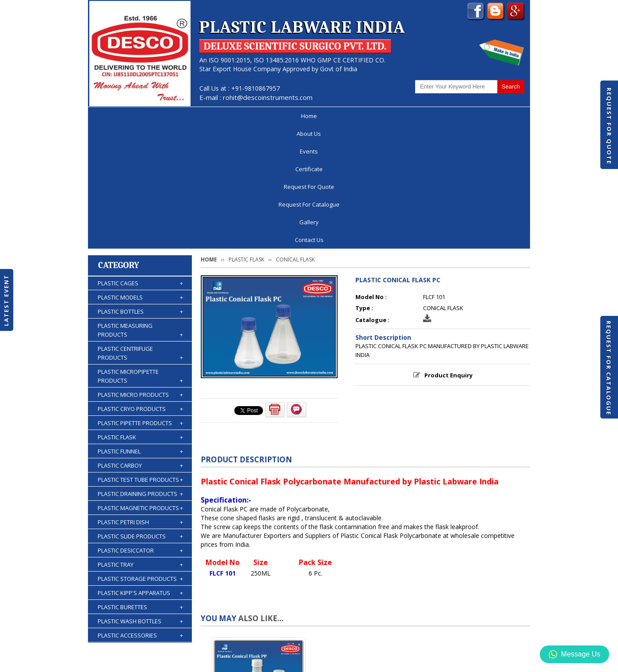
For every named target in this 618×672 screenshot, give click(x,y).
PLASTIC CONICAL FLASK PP (259, 596)
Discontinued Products (410, 638)
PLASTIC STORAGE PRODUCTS (140, 455)
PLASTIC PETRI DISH (140, 399)
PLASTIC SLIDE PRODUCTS (140, 413)
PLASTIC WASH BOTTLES (140, 498)
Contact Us (498, 116)
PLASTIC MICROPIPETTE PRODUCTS (140, 253)
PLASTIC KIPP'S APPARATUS (140, 469)
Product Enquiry (448, 252)
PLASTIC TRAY (140, 441)
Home (114, 116)
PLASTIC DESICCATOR (140, 427)
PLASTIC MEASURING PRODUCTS (140, 207)
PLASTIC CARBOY (140, 342)
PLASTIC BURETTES (140, 484)
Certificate (247, 116)
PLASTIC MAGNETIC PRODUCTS (140, 384)
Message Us (574, 654)
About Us (157, 116)
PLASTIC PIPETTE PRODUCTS (140, 300)
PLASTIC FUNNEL (140, 328)
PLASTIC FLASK (140, 314)
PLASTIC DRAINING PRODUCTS (140, 370)
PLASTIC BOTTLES (140, 188)
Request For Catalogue (609, 368)
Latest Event (6, 300)
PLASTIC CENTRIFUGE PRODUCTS (140, 230)
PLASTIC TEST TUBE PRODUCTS (140, 356)
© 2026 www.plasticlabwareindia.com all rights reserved (170, 661)
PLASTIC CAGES (140, 160)
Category (119, 142)
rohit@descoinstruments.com (268, 97)
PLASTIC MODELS (140, 174)
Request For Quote (609, 126)
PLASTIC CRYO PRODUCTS (140, 285)
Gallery (451, 116)
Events (201, 116)
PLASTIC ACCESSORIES (140, 512)
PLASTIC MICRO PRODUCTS (140, 271)
